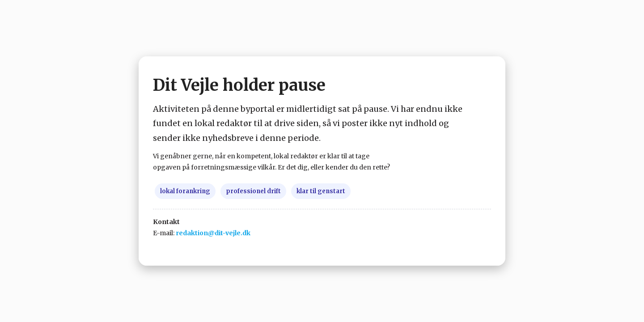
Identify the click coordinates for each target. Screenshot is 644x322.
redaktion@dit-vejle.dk (213, 233)
